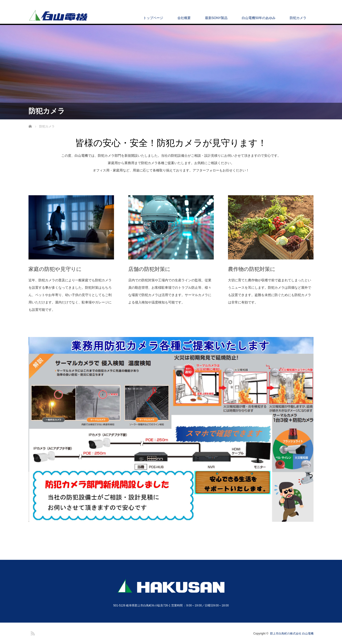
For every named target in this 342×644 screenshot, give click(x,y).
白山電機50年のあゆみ (259, 18)
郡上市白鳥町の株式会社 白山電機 (292, 634)
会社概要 (184, 18)
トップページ (153, 18)
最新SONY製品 (216, 18)
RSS (32, 633)
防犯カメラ (298, 18)
